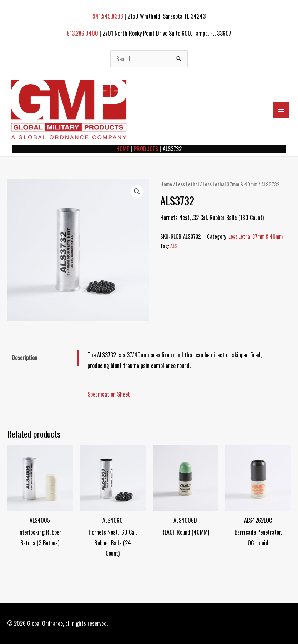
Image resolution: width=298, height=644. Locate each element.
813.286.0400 (82, 33)
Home (166, 184)
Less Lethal (187, 184)
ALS (174, 246)
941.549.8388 (108, 16)
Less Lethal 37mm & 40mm (230, 184)
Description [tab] (24, 358)
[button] (137, 191)
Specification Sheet (109, 394)
